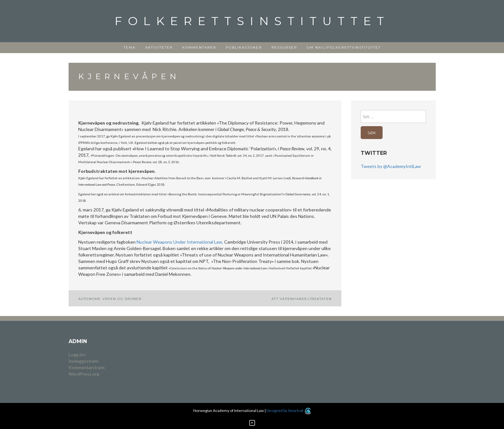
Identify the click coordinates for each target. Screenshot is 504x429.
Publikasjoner (244, 47)
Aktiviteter (159, 47)
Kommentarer (199, 47)
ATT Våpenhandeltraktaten (302, 299)
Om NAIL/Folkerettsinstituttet (344, 47)
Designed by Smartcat (288, 410)
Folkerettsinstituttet (252, 21)
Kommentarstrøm (87, 367)
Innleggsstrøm (84, 361)
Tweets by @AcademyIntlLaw (391, 166)
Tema (130, 47)
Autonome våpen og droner (110, 299)
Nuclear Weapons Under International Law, (180, 242)
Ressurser (284, 47)
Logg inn (77, 354)
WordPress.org (84, 374)
